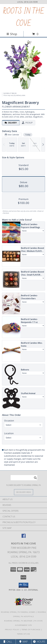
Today (28, 135)
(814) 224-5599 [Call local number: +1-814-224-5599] (31, 2)
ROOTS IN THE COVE (24, 17)
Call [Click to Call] (8, 642)
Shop (12, 34)
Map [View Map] (24, 642)
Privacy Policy (12, 630)
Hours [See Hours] (39, 642)
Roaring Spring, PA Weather (18, 621)
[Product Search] (24, 478)
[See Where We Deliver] (24, 492)
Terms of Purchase (31, 630)
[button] (23, 585)
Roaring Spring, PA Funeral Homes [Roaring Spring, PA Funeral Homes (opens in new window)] (18, 612)
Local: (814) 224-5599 (24, 557)
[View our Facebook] (24, 537)
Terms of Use (24, 634)
